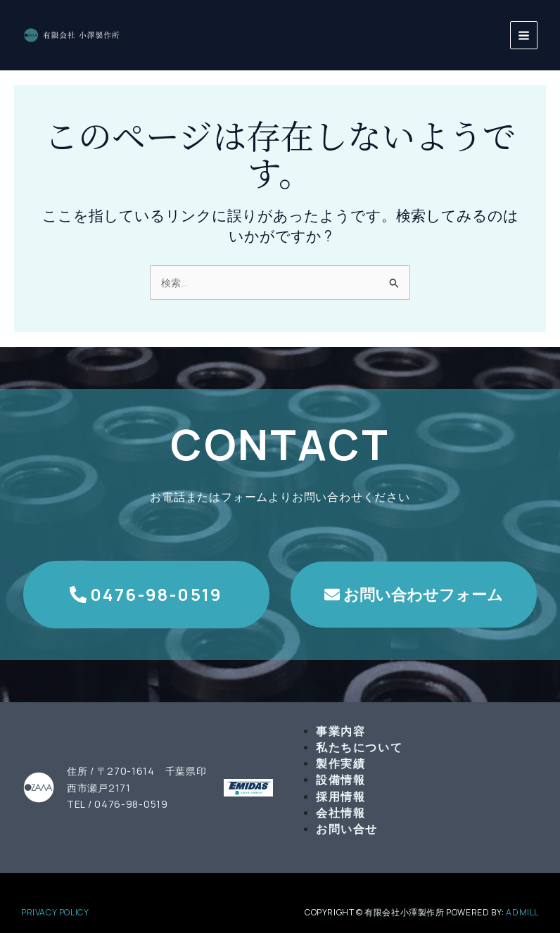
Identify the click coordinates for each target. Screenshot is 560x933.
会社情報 (341, 813)
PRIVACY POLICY (55, 912)
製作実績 (341, 763)
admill (522, 912)
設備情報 (341, 780)
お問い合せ (347, 829)
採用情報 (341, 796)
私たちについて (359, 747)
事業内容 (341, 731)
